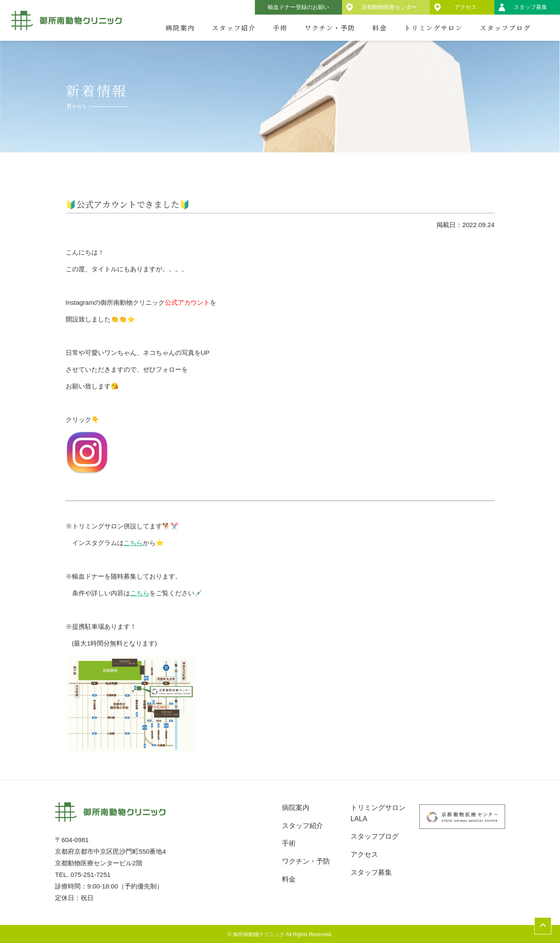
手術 (280, 28)
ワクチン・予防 (330, 28)
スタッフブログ (505, 28)
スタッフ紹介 (234, 28)
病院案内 (180, 28)
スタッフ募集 (530, 7)
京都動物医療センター (389, 7)
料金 (380, 28)
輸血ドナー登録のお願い (298, 7)
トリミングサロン (433, 28)
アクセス (466, 7)
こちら (133, 543)
